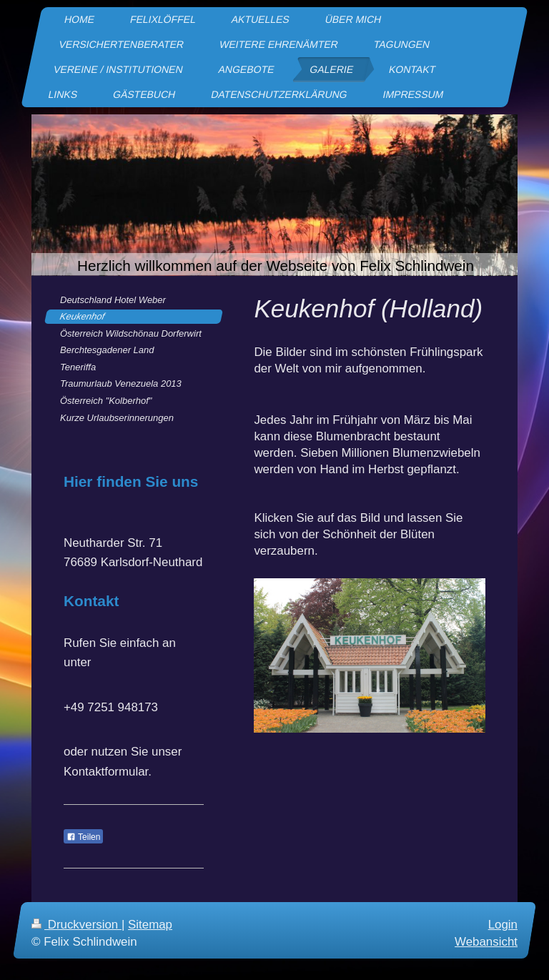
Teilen (83, 837)
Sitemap (150, 925)
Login (503, 925)
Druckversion (76, 925)
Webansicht (486, 942)
